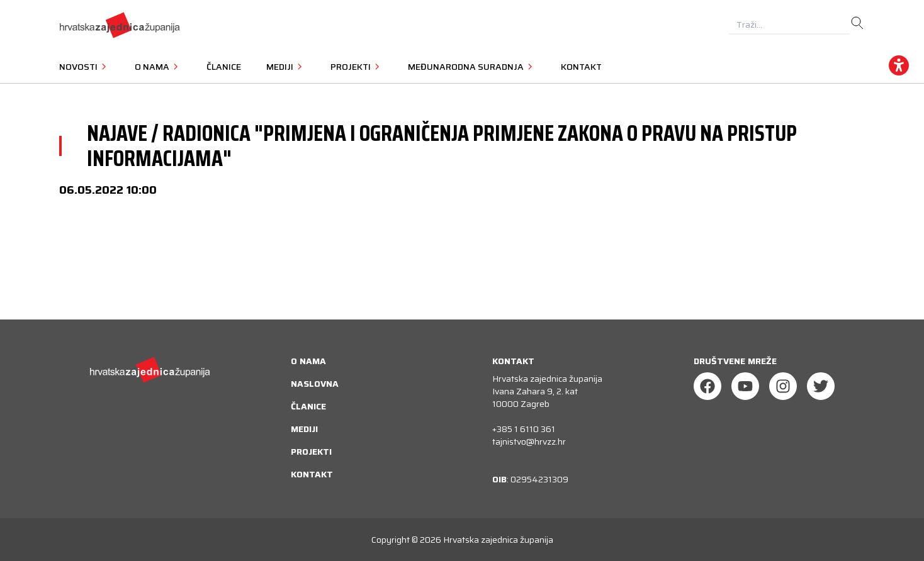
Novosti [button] (84, 67)
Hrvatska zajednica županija (498, 540)
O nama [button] (158, 67)
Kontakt (581, 67)
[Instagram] (783, 386)
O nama (308, 361)
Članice (224, 67)
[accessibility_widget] (899, 65)
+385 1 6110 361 (524, 429)
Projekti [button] (357, 67)
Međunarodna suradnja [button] (472, 67)
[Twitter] (821, 386)
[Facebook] (707, 386)
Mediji (304, 429)
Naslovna (315, 384)
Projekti (311, 452)
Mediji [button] (286, 67)
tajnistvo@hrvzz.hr (529, 442)
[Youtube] (745, 386)
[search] (857, 23)
